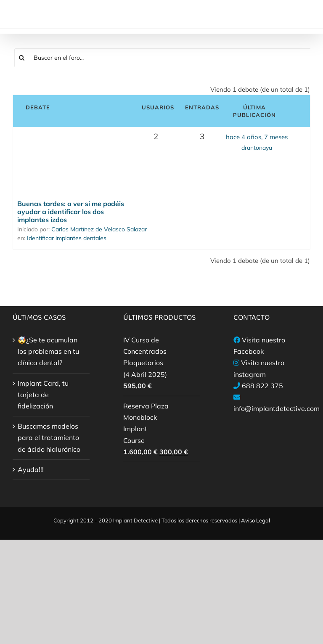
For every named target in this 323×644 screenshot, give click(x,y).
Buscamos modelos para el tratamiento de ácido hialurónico (49, 437)
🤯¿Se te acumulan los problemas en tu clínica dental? (48, 351)
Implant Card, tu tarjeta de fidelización (43, 395)
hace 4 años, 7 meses (257, 137)
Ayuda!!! (31, 469)
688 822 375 (262, 386)
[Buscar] (22, 58)
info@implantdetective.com (277, 408)
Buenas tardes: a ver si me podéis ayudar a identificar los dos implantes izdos (71, 212)
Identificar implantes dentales (67, 238)
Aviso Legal (255, 520)
